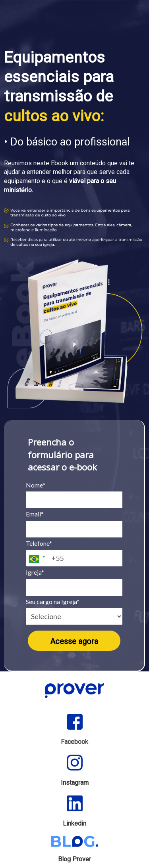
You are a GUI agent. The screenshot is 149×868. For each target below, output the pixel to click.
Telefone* (39, 543)
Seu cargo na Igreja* (53, 601)
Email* (35, 514)
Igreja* (35, 572)
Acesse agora (74, 641)
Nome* (36, 485)
